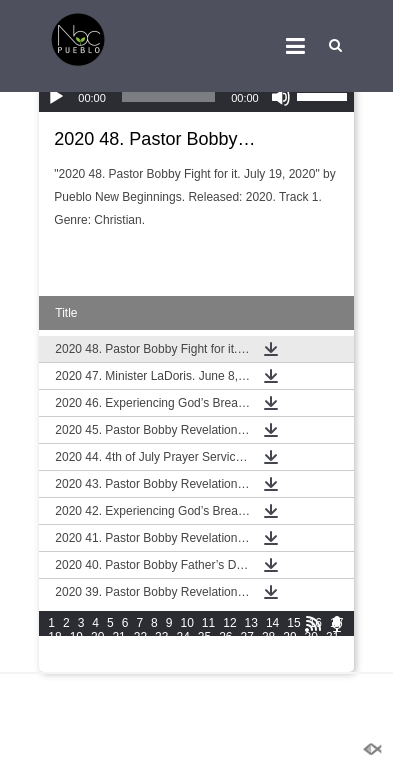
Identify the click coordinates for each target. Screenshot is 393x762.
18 (54, 637)
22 (140, 637)
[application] (196, 97)
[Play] (56, 97)
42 (268, 651)
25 (204, 637)
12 (229, 623)
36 (140, 651)
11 (208, 623)
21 (118, 637)
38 (182, 651)
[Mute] (281, 97)
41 (247, 651)
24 (182, 637)
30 (311, 637)
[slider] (168, 97)
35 (118, 651)
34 (97, 651)
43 (289, 651)
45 (332, 651)
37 (161, 651)
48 (97, 665)
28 (268, 637)
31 (332, 637)
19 (76, 637)
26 (225, 637)
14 (272, 623)
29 (289, 637)
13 (251, 623)
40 (225, 651)
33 (76, 651)
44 (311, 651)
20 (97, 637)
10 (186, 623)
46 (54, 665)
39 (204, 651)
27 (247, 637)
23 (161, 637)
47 (76, 665)
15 (293, 623)
